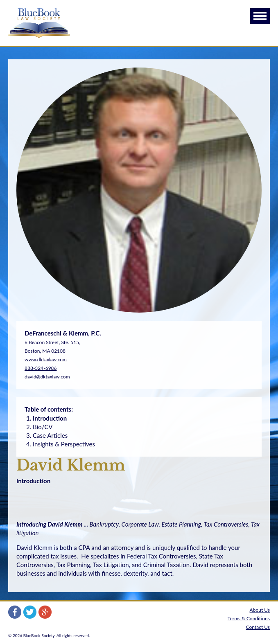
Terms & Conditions (249, 618)
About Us (260, 610)
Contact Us (258, 627)
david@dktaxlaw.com (47, 377)
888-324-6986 (41, 368)
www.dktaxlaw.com (46, 359)
